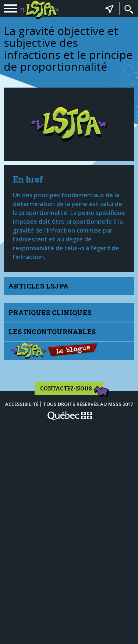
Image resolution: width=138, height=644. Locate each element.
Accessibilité (22, 404)
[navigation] (10, 8)
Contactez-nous (72, 390)
